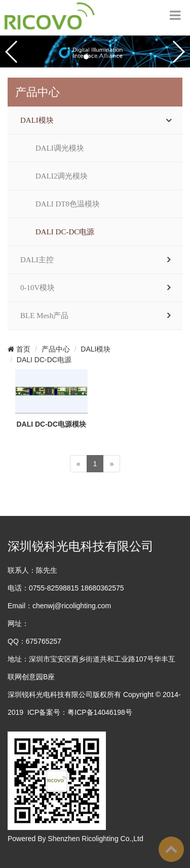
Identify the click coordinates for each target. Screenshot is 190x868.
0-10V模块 (37, 288)
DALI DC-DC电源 (65, 232)
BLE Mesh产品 (44, 316)
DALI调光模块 (60, 148)
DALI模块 (37, 120)
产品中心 (56, 349)
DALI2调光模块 (62, 176)
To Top (171, 849)
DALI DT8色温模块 (68, 204)
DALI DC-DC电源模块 (51, 424)
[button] (86, 57)
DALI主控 (37, 260)
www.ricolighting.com (62, 623)
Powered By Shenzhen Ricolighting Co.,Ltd (75, 839)
